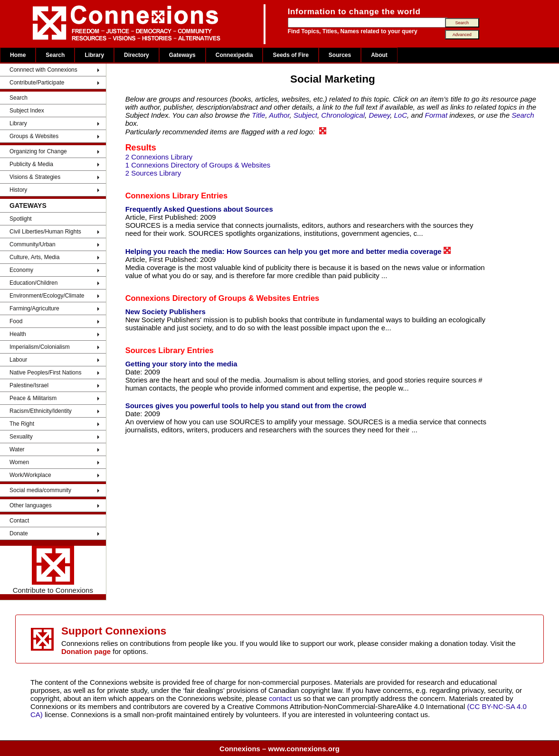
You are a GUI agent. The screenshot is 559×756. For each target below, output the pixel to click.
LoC (400, 115)
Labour (18, 360)
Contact (19, 521)
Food (16, 321)
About (379, 55)
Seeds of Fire (290, 55)
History (18, 190)
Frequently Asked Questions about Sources (199, 209)
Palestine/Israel (29, 385)
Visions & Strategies (35, 177)
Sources (340, 55)
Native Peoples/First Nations (45, 373)
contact (281, 698)
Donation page (86, 651)
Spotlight (21, 219)
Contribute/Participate (37, 83)
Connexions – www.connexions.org (279, 749)
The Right (22, 424)
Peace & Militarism (33, 398)
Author (279, 115)
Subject (305, 115)
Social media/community (40, 490)
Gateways (182, 55)
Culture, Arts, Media (34, 257)
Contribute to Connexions (53, 570)
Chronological (343, 115)
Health (18, 334)
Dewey (379, 115)
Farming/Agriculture (34, 308)
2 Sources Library (153, 173)
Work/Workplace (30, 475)
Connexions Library (162, 196)
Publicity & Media (31, 164)
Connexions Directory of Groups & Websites (208, 298)
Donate (19, 533)
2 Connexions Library (159, 157)
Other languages (31, 505)
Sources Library (155, 350)
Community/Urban (33, 244)
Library (94, 55)
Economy (21, 270)
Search (55, 55)
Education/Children (33, 283)
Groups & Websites (34, 136)
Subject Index (27, 111)
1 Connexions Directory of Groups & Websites (198, 165)
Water (17, 449)
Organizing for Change (38, 151)
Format (436, 115)
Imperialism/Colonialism (40, 347)
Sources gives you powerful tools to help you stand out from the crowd (246, 406)
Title (258, 115)
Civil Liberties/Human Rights (45, 232)
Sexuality (21, 437)
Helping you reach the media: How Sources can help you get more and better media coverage (288, 251)
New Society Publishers (166, 312)
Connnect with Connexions (43, 70)
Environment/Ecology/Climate (47, 296)
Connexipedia (234, 55)
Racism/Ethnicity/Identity (41, 411)
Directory (137, 55)
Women (19, 462)
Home (18, 55)
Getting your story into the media (181, 364)
